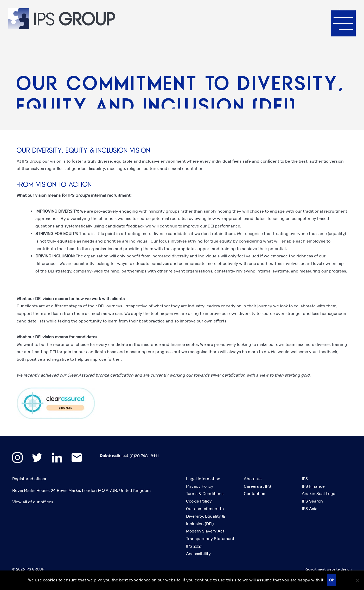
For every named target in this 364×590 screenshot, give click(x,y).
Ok (332, 580)
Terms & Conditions (205, 494)
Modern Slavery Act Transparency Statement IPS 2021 (210, 539)
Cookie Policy (199, 501)
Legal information (203, 479)
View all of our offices (33, 502)
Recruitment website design (328, 569)
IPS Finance (313, 486)
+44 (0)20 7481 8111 (129, 456)
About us (253, 479)
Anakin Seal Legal (319, 494)
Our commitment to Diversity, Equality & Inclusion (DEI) (205, 516)
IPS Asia (310, 509)
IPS (305, 479)
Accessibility (198, 554)
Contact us (254, 494)
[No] (357, 580)
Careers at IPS (257, 486)
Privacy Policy (200, 486)
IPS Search (312, 501)
